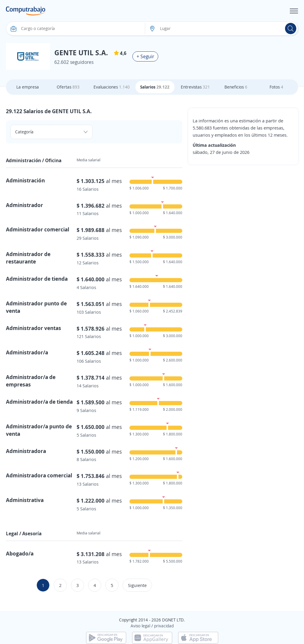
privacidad (164, 626)
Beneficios (236, 87)
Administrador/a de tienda (39, 402)
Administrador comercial (38, 229)
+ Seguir (145, 56)
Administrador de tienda (37, 279)
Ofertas (68, 87)
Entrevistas (195, 87)
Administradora (26, 451)
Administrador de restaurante (28, 258)
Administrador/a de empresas (31, 381)
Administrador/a (27, 352)
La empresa (28, 87)
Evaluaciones (112, 87)
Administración (25, 180)
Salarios (155, 87)
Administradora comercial (39, 475)
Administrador (24, 205)
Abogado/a (20, 553)
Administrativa (25, 500)
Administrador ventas (34, 328)
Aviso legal (140, 626)
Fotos (276, 87)
